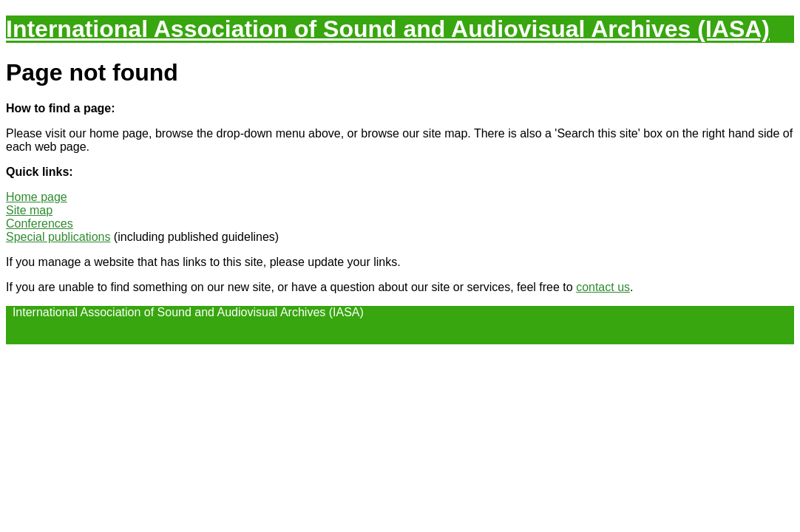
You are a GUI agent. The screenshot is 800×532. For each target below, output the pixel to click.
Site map (29, 210)
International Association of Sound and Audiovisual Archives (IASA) (388, 29)
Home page (37, 197)
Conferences (40, 224)
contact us (603, 287)
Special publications (58, 237)
